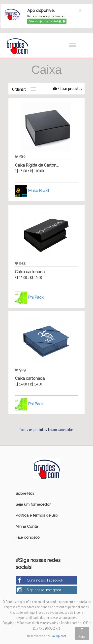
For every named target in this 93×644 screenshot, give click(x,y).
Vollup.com (59, 636)
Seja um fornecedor (33, 504)
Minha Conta (27, 527)
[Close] (80, 11)
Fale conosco (28, 537)
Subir (82, 637)
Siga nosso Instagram (38, 590)
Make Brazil (39, 190)
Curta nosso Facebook (39, 580)
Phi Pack (36, 297)
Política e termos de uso (37, 515)
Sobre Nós (25, 494)
